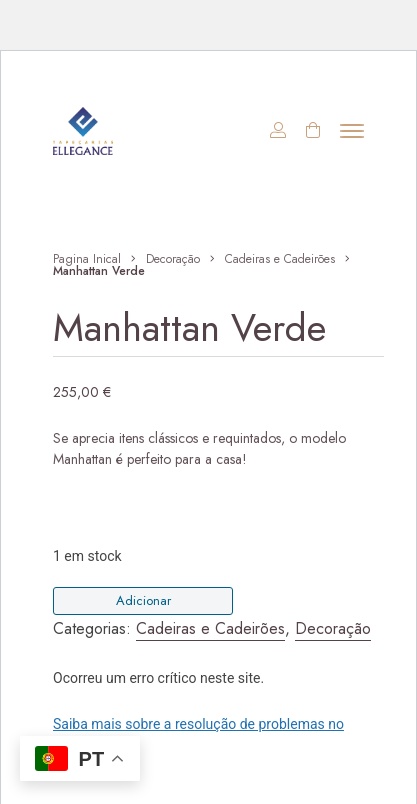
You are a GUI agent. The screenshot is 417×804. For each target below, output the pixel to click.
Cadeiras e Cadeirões (280, 259)
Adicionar (143, 600)
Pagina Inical (87, 259)
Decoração (173, 259)
